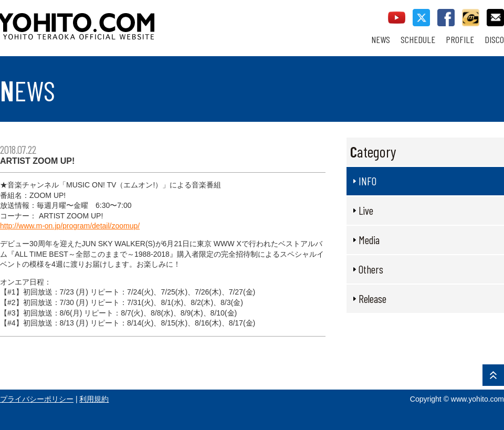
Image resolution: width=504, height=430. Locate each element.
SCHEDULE (418, 40)
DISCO (494, 40)
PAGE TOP (493, 375)
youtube (397, 18)
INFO (367, 181)
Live (366, 210)
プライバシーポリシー (37, 399)
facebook (446, 18)
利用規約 (94, 399)
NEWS (381, 40)
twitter (421, 18)
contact (495, 18)
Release (372, 298)
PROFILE (460, 40)
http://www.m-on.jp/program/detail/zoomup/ (70, 226)
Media (369, 240)
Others (371, 269)
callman (471, 18)
